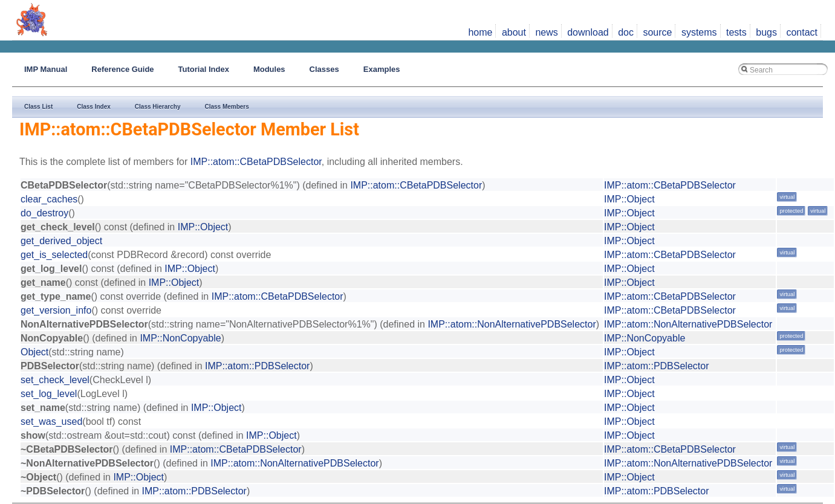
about (514, 32)
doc (626, 32)
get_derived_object (61, 241)
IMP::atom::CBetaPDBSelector (256, 162)
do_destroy (44, 213)
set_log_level (49, 394)
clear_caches (49, 199)
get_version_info (56, 310)
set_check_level (55, 380)
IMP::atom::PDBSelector (257, 366)
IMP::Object (629, 199)
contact (802, 32)
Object (34, 352)
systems (699, 32)
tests (736, 32)
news (546, 32)
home (480, 32)
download (588, 32)
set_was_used (51, 422)
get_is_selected (54, 255)
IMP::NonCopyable (180, 338)
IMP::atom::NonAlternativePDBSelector (512, 324)
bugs (766, 32)
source (657, 32)
